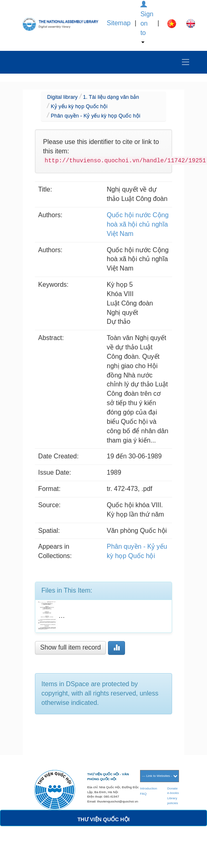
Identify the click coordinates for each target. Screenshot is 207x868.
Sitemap (119, 23)
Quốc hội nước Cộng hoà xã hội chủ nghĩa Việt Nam (138, 224)
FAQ (143, 794)
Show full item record (70, 647)
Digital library (62, 97)
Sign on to (147, 22)
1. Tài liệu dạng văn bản (111, 97)
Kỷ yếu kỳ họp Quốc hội (79, 106)
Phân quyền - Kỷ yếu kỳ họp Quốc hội (96, 116)
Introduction (149, 788)
